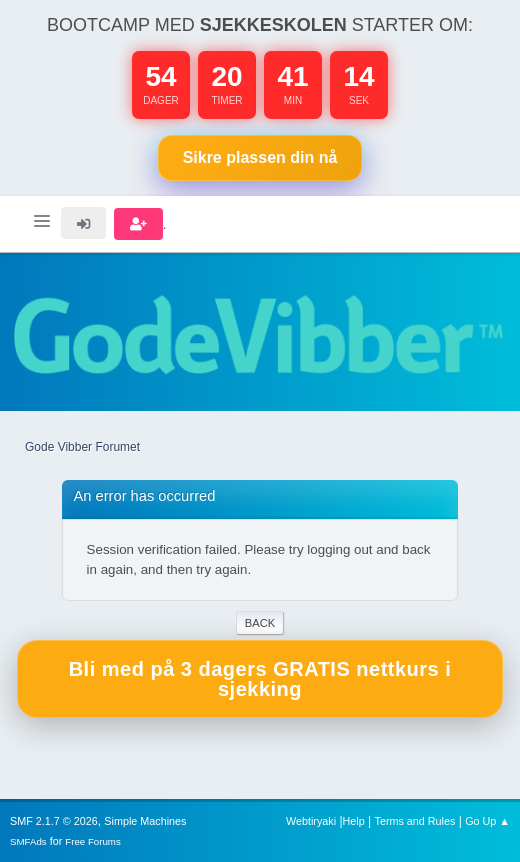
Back (260, 623)
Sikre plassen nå (260, 157)
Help (354, 821)
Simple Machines (145, 821)
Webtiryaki (311, 821)
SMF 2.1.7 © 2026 (54, 821)
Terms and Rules (415, 821)
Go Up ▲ (487, 821)
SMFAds (28, 841)
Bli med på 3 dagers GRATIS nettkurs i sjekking (260, 679)
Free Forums (93, 841)
